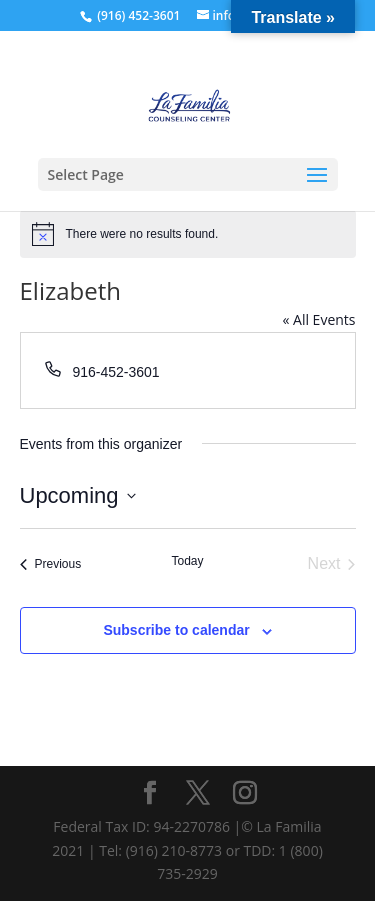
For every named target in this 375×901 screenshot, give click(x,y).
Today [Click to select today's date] (187, 561)
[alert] (188, 234)
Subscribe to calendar (176, 630)
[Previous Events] (51, 564)
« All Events (318, 319)
